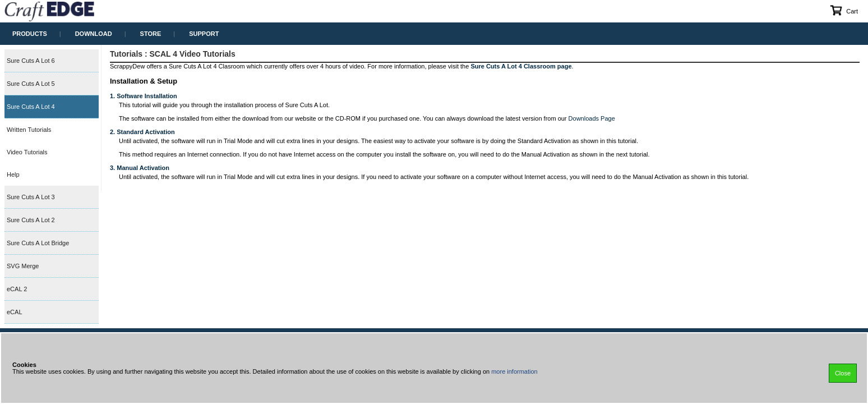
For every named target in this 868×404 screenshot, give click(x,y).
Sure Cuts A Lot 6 (31, 61)
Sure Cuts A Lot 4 (31, 107)
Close (843, 373)
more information (514, 371)
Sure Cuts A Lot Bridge (38, 243)
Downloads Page (592, 118)
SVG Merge (23, 266)
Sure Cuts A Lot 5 (31, 84)
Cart (844, 10)
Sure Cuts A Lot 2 (31, 220)
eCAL (15, 312)
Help (13, 175)
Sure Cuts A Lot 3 (31, 197)
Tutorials (126, 54)
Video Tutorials (27, 152)
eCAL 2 (17, 289)
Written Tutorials (29, 130)
